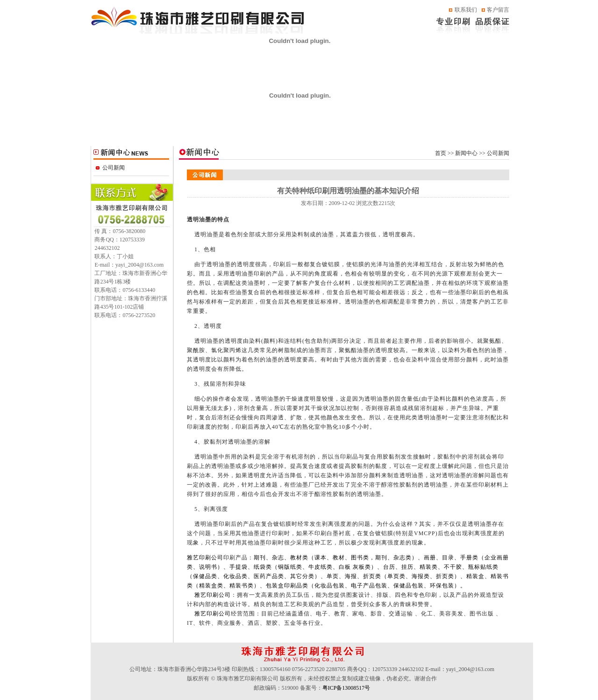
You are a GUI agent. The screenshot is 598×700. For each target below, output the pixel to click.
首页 (441, 153)
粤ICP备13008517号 (346, 688)
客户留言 (498, 10)
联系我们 (466, 10)
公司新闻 (114, 168)
